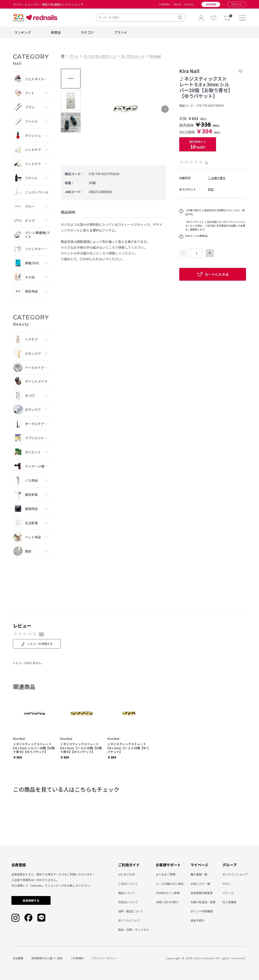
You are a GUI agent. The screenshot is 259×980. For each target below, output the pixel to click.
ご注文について (128, 884)
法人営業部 (229, 902)
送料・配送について (131, 911)
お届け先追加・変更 (203, 902)
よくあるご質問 (165, 874)
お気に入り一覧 (200, 884)
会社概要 (18, 958)
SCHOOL (189, 4)
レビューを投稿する (37, 644)
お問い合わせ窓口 (167, 902)
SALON (177, 4)
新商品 (56, 32)
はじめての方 (127, 874)
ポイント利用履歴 (202, 911)
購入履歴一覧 (199, 874)
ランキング (23, 32)
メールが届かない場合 (170, 884)
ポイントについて (129, 920)
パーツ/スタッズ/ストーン (100, 56)
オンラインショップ (235, 874)
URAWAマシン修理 (168, 893)
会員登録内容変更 (202, 893)
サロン (227, 884)
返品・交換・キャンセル (133, 930)
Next (165, 109)
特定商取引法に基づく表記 (47, 958)
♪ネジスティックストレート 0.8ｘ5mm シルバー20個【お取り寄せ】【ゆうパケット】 (34, 748)
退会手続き (197, 920)
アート (74, 56)
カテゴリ (87, 32)
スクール (228, 893)
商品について (127, 893)
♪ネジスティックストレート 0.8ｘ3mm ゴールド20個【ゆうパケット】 (128, 748)
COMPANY (164, 4)
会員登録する (31, 900)
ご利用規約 (77, 958)
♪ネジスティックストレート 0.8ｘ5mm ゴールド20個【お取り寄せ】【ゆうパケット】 (81, 748)
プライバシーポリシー (105, 958)
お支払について (128, 902)
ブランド (121, 32)
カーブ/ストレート (133, 56)
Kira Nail (155, 56)
